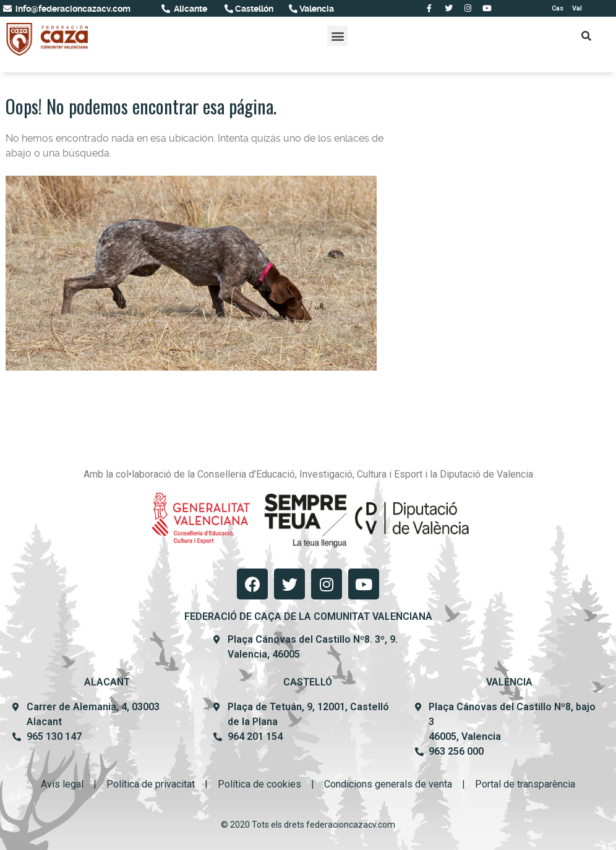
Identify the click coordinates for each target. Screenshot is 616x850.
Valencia (316, 9)
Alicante (190, 9)
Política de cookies (259, 784)
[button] (337, 36)
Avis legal (62, 784)
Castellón (253, 9)
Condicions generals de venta (388, 784)
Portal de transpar (514, 784)
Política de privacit (147, 784)
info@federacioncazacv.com (72, 9)
